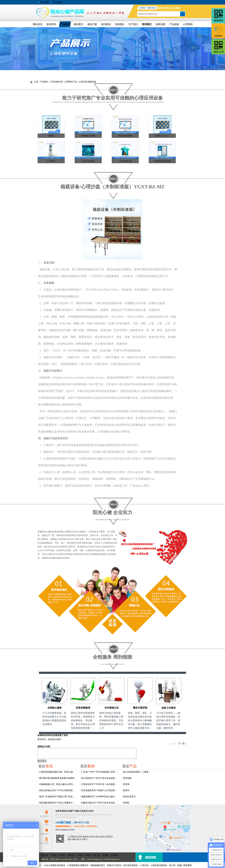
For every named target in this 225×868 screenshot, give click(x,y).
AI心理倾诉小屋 (125, 161)
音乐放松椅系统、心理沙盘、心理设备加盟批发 (145, 865)
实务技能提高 (83, 708)
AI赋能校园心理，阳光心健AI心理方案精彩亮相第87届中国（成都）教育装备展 (58, 784)
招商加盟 (160, 24)
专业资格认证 (112, 708)
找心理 (172, 865)
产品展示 (65, 24)
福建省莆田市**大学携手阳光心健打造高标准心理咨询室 (100, 797)
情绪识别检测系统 (125, 136)
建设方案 (92, 24)
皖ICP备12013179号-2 (78, 839)
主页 (36, 82)
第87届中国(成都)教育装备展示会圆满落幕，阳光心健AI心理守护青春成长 (58, 778)
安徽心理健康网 (184, 865)
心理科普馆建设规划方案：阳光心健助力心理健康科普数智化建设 (58, 772)
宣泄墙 (51, 136)
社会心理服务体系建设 (55, 865)
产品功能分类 (56, 82)
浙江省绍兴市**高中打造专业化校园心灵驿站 (100, 778)
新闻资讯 (51, 24)
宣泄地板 (127, 778)
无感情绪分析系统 (88, 136)
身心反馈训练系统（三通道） (137, 772)
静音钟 (126, 790)
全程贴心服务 (55, 708)
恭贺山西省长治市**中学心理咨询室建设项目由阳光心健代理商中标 (58, 790)
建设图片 (79, 24)
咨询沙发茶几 (129, 797)
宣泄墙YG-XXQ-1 (162, 136)
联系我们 (147, 24)
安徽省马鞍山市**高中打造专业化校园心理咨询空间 (100, 803)
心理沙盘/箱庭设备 (87, 82)
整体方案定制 (140, 708)
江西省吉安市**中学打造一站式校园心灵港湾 (100, 784)
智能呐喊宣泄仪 (98, 865)
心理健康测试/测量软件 (78, 865)
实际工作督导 (169, 708)
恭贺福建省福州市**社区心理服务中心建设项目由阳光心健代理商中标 (58, 803)
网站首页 (38, 24)
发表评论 (42, 735)
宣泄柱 (126, 803)
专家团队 (120, 24)
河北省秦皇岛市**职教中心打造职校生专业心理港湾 (100, 790)
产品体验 (174, 24)
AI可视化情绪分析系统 (162, 161)
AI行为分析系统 (88, 161)
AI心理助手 (51, 161)
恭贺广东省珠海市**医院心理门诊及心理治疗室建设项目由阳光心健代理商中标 (58, 797)
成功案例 (106, 24)
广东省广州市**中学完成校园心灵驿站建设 (100, 772)
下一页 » (182, 744)
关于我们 (133, 24)
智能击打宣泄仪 (114, 865)
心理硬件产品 (71, 82)
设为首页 (44, 2)
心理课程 (188, 24)
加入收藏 (57, 2)
